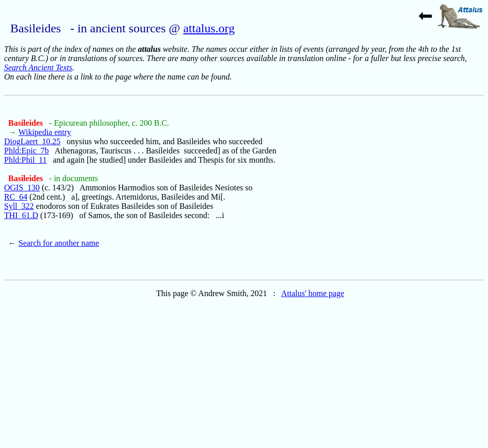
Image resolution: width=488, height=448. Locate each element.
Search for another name (59, 243)
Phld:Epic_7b (26, 151)
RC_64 (16, 197)
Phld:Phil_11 (25, 160)
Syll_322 (19, 206)
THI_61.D (21, 215)
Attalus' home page (313, 293)
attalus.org (209, 28)
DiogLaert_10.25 (32, 141)
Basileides (27, 123)
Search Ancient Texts (38, 67)
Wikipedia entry (45, 132)
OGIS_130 (22, 188)
